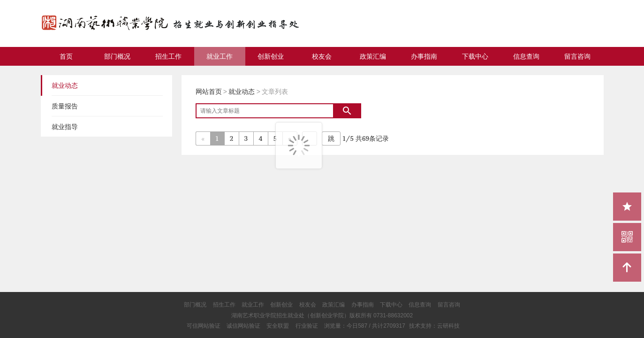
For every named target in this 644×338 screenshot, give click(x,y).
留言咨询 (577, 56)
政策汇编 (373, 56)
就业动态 (242, 92)
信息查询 (526, 56)
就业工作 (220, 56)
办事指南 (424, 56)
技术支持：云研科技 (434, 326)
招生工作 (168, 56)
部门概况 (117, 56)
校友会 (322, 56)
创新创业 (271, 56)
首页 (66, 56)
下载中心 (475, 56)
